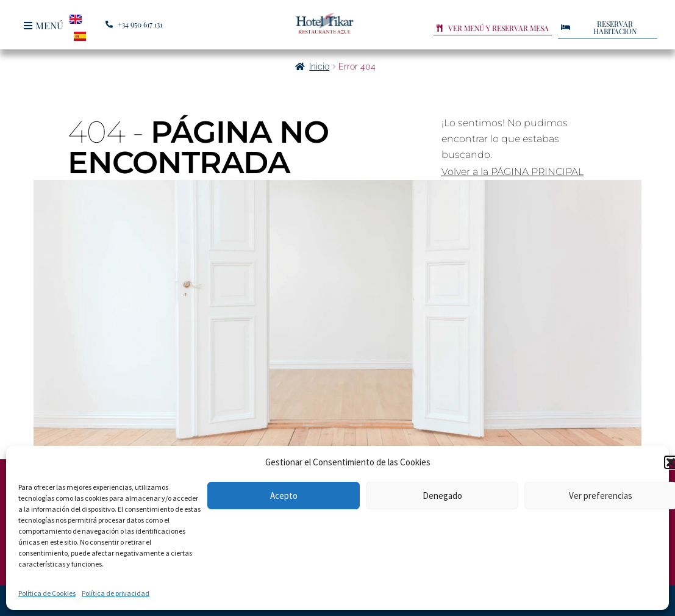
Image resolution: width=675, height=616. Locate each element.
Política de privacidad (116, 593)
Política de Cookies (47, 593)
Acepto (284, 496)
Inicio (319, 66)
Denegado (442, 496)
